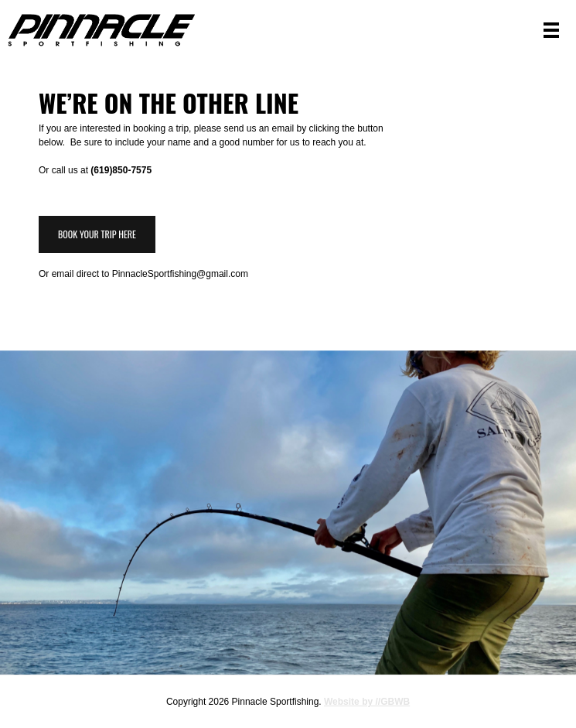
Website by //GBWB (367, 702)
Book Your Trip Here (97, 234)
